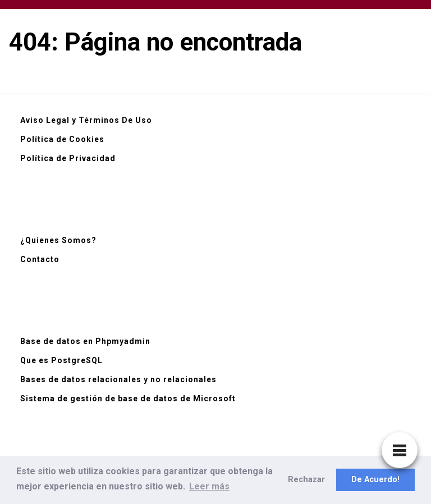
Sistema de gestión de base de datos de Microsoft (128, 398)
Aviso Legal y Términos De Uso (86, 120)
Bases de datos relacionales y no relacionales (118, 379)
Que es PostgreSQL (61, 360)
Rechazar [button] (306, 480)
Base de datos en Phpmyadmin (85, 341)
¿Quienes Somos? (58, 240)
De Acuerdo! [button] (375, 480)
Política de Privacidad (68, 158)
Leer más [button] (209, 486)
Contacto (40, 259)
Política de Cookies (62, 139)
